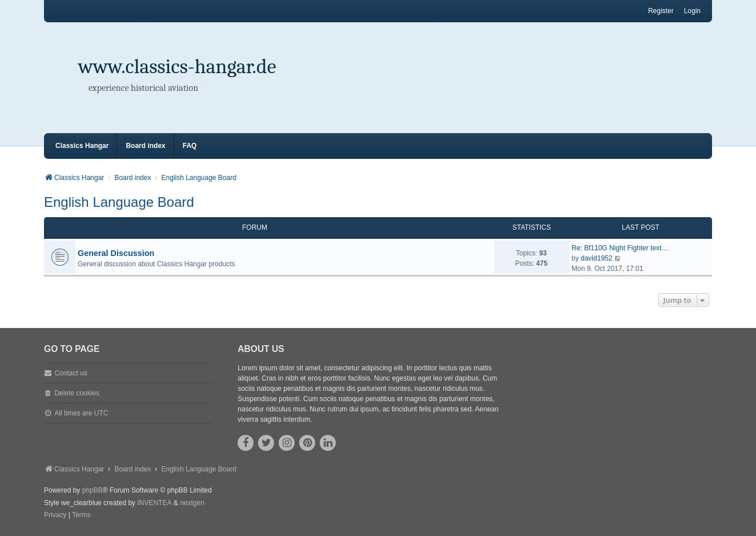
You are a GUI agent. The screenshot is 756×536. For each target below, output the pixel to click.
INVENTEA (154, 503)
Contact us (71, 373)
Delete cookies (77, 393)
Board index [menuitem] (145, 146)
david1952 (596, 258)
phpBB (93, 490)
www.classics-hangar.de (177, 67)
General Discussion (116, 253)
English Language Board (119, 202)
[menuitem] (55, 515)
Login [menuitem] (692, 11)
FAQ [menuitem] (190, 146)
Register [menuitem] (661, 11)
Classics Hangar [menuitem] (82, 146)
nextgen (192, 503)
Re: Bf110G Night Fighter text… (620, 248)
